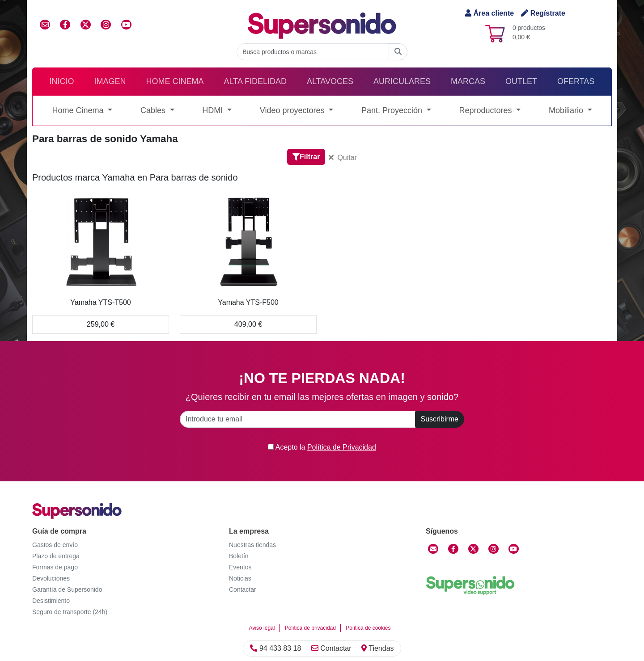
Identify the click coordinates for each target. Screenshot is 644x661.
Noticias (240, 578)
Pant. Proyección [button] (393, 110)
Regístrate (543, 13)
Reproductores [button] (486, 110)
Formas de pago (55, 567)
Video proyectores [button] (293, 110)
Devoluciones (51, 578)
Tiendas (377, 648)
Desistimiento (51, 601)
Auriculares (402, 81)
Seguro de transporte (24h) (70, 612)
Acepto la (322, 447)
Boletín (239, 556)
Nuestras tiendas (252, 545)
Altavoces (330, 81)
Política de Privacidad (342, 447)
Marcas (468, 81)
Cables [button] (154, 110)
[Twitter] (473, 549)
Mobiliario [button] (567, 110)
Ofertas (576, 81)
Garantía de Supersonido (67, 589)
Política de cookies (368, 628)
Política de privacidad (310, 628)
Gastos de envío (55, 545)
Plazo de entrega (56, 556)
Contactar (331, 648)
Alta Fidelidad (255, 81)
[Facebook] (453, 549)
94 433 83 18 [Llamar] (275, 648)
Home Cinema (175, 81)
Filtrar (306, 157)
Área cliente (489, 13)
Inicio (62, 81)
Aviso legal (262, 628)
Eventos (240, 567)
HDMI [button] (214, 110)
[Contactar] (433, 549)
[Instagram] (494, 549)
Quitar (343, 158)
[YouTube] (514, 549)
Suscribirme (440, 419)
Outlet (521, 81)
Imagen (110, 81)
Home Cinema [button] (79, 110)
